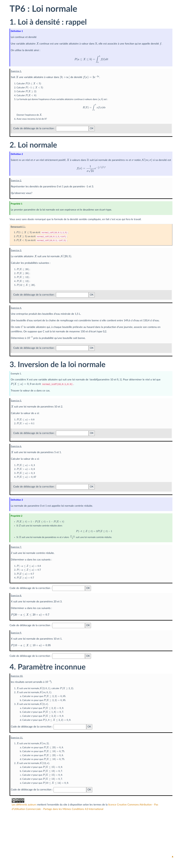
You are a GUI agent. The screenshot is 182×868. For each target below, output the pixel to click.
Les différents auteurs (24, 805)
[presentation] (37, 43)
